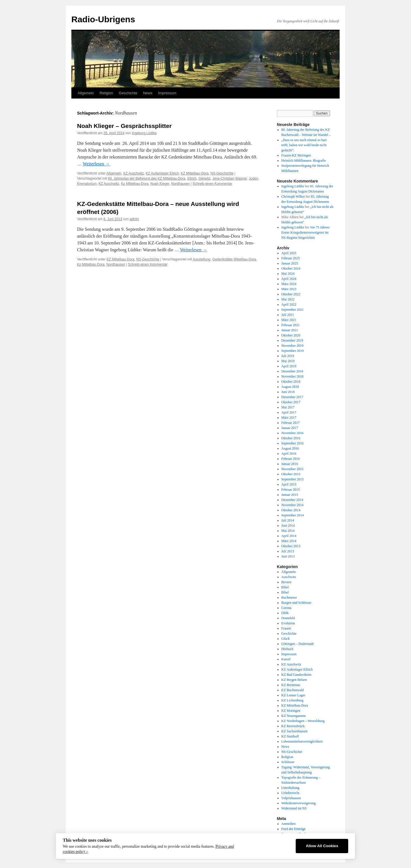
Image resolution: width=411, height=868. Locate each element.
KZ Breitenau (291, 685)
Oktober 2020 (291, 335)
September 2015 (293, 479)
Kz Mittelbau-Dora (135, 184)
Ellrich (192, 179)
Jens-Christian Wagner (230, 179)
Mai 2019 (288, 361)
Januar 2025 (290, 263)
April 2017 (289, 412)
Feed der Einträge (294, 829)
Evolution (288, 623)
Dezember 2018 (292, 371)
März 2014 (289, 541)
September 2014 (293, 515)
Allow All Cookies (322, 846)
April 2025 (289, 253)
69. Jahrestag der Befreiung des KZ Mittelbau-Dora (147, 179)
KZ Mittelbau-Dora (195, 173)
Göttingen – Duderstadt (298, 644)
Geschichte (128, 93)
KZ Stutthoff (290, 736)
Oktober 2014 (291, 510)
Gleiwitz (205, 179)
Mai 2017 (288, 407)
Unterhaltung (290, 788)
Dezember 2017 (292, 397)
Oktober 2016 (291, 438)
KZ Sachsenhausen (295, 731)
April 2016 (289, 454)
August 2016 (290, 448)
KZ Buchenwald (293, 690)
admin (134, 219)
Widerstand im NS (294, 808)
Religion (106, 93)
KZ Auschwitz (134, 173)
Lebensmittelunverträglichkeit (302, 741)
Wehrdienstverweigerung (299, 803)
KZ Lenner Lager (293, 695)
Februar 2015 (291, 490)
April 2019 (289, 366)
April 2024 (289, 279)
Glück (286, 639)
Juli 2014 (288, 520)
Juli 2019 (288, 356)
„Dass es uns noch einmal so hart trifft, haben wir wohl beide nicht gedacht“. (304, 145)
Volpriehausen (291, 798)
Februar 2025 (291, 258)
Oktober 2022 (291, 294)
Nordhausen (181, 184)
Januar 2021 (290, 330)
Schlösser (288, 762)
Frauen (286, 628)
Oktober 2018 (291, 382)
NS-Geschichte (222, 173)
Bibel (285, 587)
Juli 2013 (288, 551)
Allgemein (86, 93)
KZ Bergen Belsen (294, 680)
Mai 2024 (288, 274)
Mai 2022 (288, 299)
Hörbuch (287, 649)
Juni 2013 (288, 556)
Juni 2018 (288, 392)
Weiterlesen (96, 164)
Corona (286, 608)
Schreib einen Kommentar (212, 184)
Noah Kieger (160, 184)
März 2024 (289, 284)
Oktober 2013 (291, 546)
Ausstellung (202, 259)
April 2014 (289, 536)
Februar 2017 (291, 423)
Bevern (286, 582)
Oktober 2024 (291, 268)
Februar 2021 (291, 325)
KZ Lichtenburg (292, 700)
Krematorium (87, 184)
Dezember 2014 (292, 500)
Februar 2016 (291, 459)
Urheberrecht (290, 793)
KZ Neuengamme (294, 716)
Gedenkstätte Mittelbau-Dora (234, 259)
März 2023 (289, 289)
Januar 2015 (290, 495)
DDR (285, 613)
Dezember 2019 (292, 340)
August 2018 (290, 387)
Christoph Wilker (293, 197)
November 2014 (293, 505)
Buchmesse (289, 598)
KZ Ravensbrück (293, 726)
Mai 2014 (288, 531)
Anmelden (289, 824)
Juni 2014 (288, 526)
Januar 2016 (290, 464)
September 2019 (293, 351)
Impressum (167, 93)
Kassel (286, 659)
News (148, 93)
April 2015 (289, 484)
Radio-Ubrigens (103, 19)
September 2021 (293, 310)
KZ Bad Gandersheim (296, 675)
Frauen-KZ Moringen (296, 155)
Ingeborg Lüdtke (144, 133)
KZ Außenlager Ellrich (162, 173)
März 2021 (289, 320)
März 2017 (289, 418)
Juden (254, 179)
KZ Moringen (291, 711)
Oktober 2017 (291, 402)
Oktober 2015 (291, 474)
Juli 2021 (288, 315)
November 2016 (293, 433)
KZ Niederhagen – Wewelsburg (303, 721)
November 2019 (293, 346)
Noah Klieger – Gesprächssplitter (124, 126)
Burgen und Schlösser (296, 603)
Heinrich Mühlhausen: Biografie (304, 161)
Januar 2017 (290, 428)
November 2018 (293, 376)
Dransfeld (288, 618)
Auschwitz (289, 577)
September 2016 (293, 443)
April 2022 (289, 304)
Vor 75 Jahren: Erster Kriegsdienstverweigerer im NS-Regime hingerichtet (306, 232)
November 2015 (293, 469)
